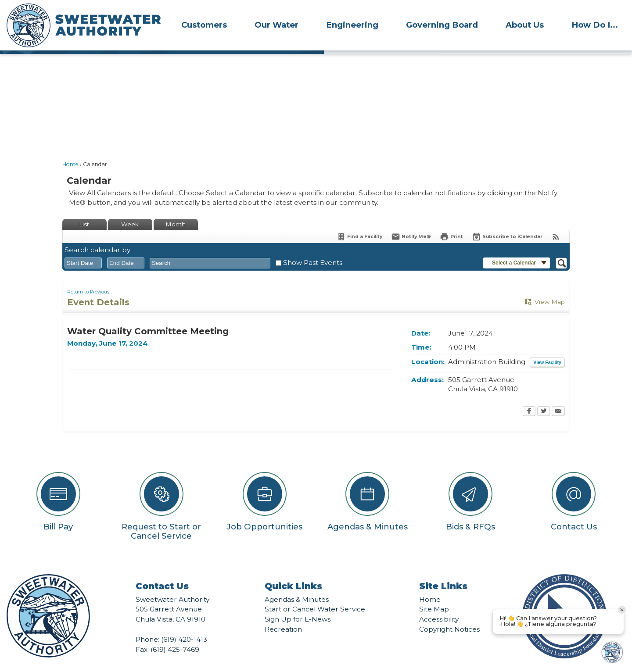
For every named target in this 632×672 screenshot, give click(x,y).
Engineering (352, 25)
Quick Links (293, 571)
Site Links (443, 571)
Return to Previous (88, 277)
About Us (525, 25)
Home (70, 149)
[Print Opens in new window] (451, 222)
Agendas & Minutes (297, 584)
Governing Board (442, 25)
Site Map (434, 594)
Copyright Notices (449, 614)
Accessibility (439, 604)
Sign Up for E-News (298, 604)
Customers (204, 25)
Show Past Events (313, 248)
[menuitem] (204, 25)
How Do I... (595, 25)
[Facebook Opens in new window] (529, 397)
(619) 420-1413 (184, 624)
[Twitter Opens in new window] (544, 397)
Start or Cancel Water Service (315, 594)
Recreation (283, 614)
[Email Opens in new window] (558, 397)
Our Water (276, 25)
